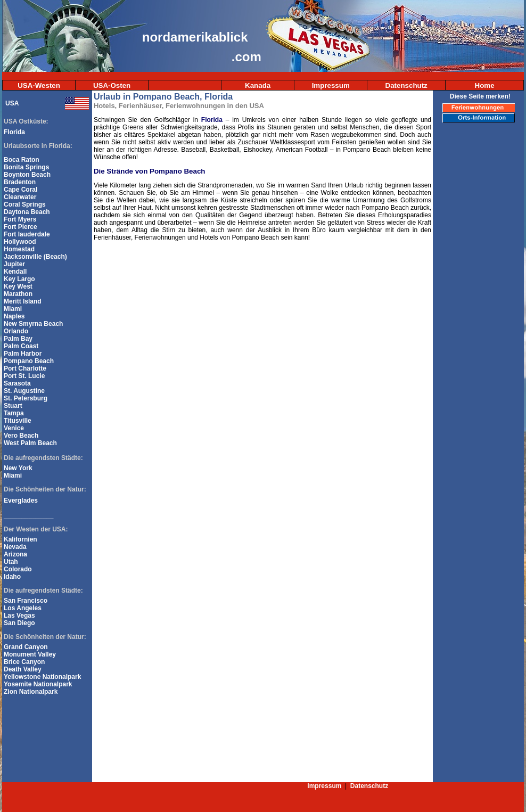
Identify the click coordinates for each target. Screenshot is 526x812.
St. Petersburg (26, 398)
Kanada (258, 85)
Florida (14, 132)
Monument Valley (30, 654)
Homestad (19, 249)
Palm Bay (18, 339)
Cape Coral (20, 190)
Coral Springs (25, 204)
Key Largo (19, 279)
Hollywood (20, 242)
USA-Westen (39, 85)
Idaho (12, 577)
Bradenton (20, 182)
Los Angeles (23, 608)
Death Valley (23, 669)
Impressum (331, 85)
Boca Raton (22, 160)
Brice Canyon (24, 662)
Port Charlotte (25, 368)
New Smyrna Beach (33, 324)
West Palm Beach (30, 443)
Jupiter (14, 264)
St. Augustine (24, 391)
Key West (18, 286)
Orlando (16, 331)
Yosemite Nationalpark (38, 684)
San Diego (19, 623)
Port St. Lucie (24, 376)
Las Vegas (19, 616)
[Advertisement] (479, 300)
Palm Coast (21, 346)
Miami (13, 309)
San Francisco (26, 601)
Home (485, 85)
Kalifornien (20, 539)
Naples (14, 316)
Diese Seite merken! (480, 96)
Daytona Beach (27, 212)
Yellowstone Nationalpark (42, 677)
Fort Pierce (20, 227)
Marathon (18, 294)
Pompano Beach (29, 361)
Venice (14, 428)
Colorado (18, 569)
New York (18, 468)
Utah (11, 562)
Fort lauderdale (27, 234)
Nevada (15, 547)
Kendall (15, 272)
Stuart (13, 406)
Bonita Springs (26, 167)
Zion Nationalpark (31, 692)
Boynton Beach (27, 175)
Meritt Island (23, 301)
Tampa (14, 413)
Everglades (21, 501)
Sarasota (17, 383)
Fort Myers (20, 219)
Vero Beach (21, 436)
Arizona (15, 554)
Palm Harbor (23, 354)
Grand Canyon (26, 647)
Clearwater (20, 197)
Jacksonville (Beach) (35, 257)
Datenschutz (406, 85)
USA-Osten (112, 85)
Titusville (18, 421)
